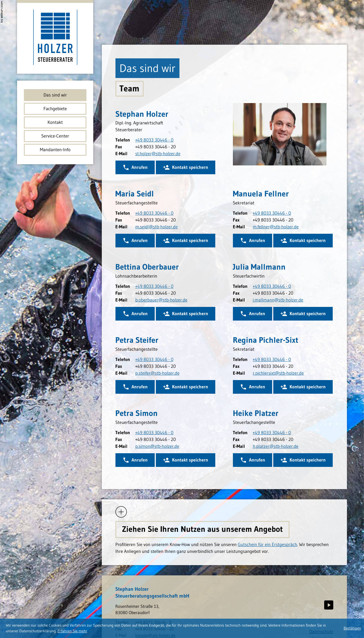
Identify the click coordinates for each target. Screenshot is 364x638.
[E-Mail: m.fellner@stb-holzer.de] (276, 227)
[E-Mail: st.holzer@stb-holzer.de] (158, 154)
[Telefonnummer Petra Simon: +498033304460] (154, 433)
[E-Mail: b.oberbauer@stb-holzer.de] (161, 300)
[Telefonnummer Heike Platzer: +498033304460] (272, 433)
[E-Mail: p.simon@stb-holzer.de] (157, 446)
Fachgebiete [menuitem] (55, 109)
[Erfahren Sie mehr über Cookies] (72, 631)
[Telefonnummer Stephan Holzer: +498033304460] (154, 140)
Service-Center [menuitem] (55, 136)
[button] (186, 167)
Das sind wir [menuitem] (55, 95)
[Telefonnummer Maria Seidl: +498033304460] (154, 213)
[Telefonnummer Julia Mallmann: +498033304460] (272, 286)
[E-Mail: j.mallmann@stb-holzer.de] (278, 300)
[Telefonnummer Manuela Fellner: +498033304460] (272, 213)
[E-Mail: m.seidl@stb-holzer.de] (157, 227)
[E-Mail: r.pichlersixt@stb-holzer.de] (278, 373)
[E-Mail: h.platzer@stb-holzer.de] (276, 446)
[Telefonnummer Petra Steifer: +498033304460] (154, 360)
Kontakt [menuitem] (55, 122)
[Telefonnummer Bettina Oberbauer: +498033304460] (154, 286)
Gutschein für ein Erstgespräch (267, 545)
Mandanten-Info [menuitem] (55, 150)
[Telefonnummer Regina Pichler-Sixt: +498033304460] (272, 360)
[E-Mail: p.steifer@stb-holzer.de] (158, 373)
